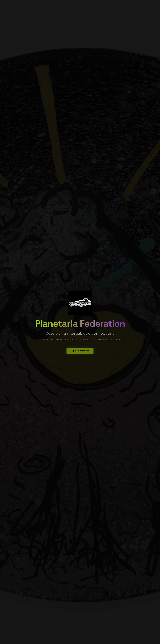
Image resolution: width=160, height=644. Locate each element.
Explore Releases (80, 351)
